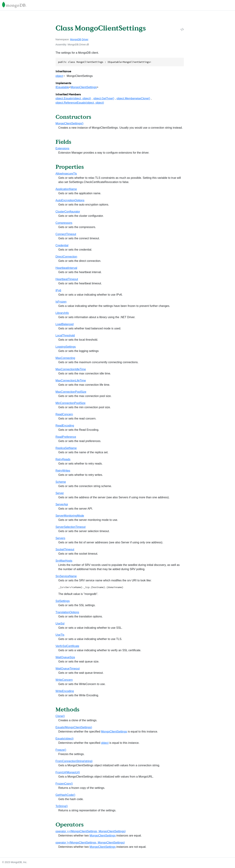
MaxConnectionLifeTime (71, 381)
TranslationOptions (67, 612)
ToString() (62, 806)
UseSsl (60, 624)
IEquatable (62, 87)
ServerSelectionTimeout (71, 527)
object (59, 76)
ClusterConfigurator (68, 212)
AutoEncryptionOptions (70, 200)
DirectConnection (66, 257)
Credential (62, 245)
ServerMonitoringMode (70, 516)
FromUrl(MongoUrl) (68, 772)
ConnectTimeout (66, 234)
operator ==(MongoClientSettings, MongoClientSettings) (91, 831)
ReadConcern (64, 414)
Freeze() (61, 750)
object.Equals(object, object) (73, 98)
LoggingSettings (66, 347)
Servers (60, 538)
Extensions (62, 148)
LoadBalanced (65, 324)
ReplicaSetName (66, 448)
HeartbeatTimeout (67, 279)
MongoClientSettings (84, 87)
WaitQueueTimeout (68, 669)
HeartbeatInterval (66, 268)
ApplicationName (66, 189)
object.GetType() (104, 98)
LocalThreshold (65, 335)
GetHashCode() (65, 795)
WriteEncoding (65, 691)
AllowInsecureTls (66, 174)
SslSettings (63, 601)
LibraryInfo (62, 313)
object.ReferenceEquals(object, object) (80, 103)
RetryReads (63, 459)
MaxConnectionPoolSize (71, 392)
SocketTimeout (65, 549)
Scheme (61, 482)
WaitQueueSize (65, 657)
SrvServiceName (66, 576)
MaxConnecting (65, 358)
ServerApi (62, 504)
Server (60, 493)
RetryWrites (63, 471)
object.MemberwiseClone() (133, 98)
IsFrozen (61, 302)
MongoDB (76, 39)
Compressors (64, 223)
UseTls (60, 635)
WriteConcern (64, 680)
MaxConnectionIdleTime (71, 369)
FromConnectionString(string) (74, 761)
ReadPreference (66, 437)
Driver (85, 39)
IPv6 (58, 290)
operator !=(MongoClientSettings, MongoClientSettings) (90, 843)
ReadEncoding (65, 426)
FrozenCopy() (64, 784)
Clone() (60, 716)
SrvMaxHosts (64, 561)
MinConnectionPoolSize (71, 403)
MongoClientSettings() (70, 123)
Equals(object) (65, 739)
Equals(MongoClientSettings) (74, 727)
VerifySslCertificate (67, 646)
